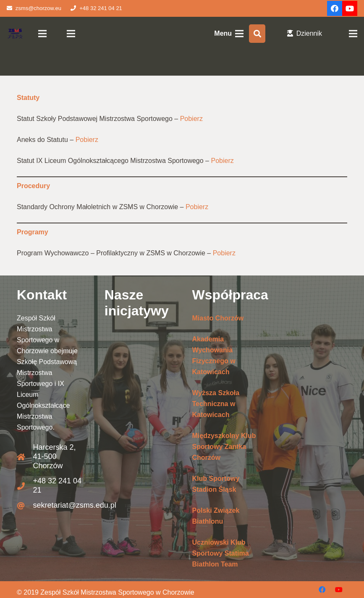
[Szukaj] (257, 34)
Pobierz (191, 119)
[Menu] (43, 34)
